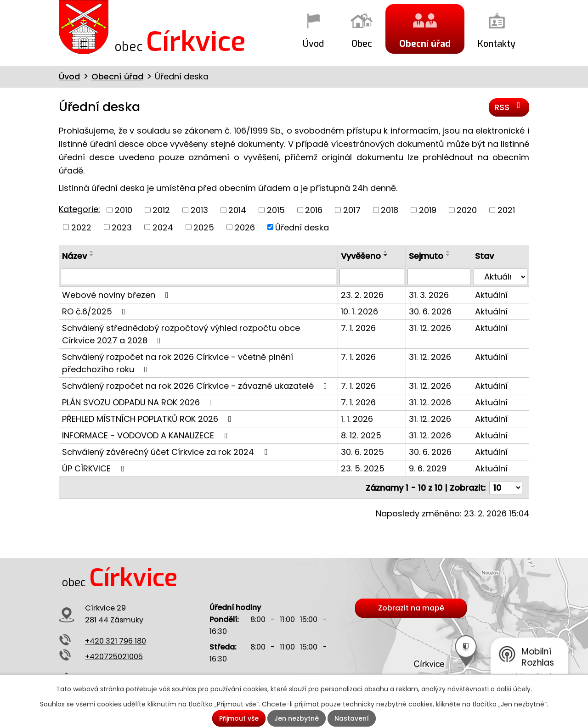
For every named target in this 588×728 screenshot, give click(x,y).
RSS (509, 107)
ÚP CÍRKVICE (95, 468)
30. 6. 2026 (430, 311)
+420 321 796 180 (116, 641)
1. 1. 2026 (357, 419)
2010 (124, 210)
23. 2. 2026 (362, 295)
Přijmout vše (239, 718)
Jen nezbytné (297, 718)
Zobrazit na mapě (411, 608)
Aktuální (491, 295)
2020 (467, 210)
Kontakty (497, 44)
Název (74, 256)
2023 (122, 227)
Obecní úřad (425, 44)
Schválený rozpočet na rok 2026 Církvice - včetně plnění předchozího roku (178, 363)
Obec (362, 44)
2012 (161, 210)
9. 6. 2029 (428, 468)
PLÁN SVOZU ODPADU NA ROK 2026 (139, 402)
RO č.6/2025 (96, 311)
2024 (163, 227)
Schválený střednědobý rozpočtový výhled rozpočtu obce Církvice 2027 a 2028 (181, 334)
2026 (245, 227)
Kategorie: (79, 209)
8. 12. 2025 (361, 435)
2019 (428, 210)
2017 (352, 210)
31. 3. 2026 (429, 295)
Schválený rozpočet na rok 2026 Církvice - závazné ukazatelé (196, 386)
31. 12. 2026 (430, 328)
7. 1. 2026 (358, 328)
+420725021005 (114, 657)
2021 (506, 210)
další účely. (514, 689)
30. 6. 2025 (362, 452)
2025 (204, 227)
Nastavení (352, 718)
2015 (276, 210)
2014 (237, 210)
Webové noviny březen (117, 295)
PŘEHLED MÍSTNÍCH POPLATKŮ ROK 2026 (149, 419)
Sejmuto (426, 256)
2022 (81, 227)
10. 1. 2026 (359, 311)
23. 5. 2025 (363, 468)
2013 (199, 210)
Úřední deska (302, 227)
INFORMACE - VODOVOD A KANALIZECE (147, 435)
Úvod (313, 44)
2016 (314, 210)
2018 (390, 210)
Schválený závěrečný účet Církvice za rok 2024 (167, 452)
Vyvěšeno (361, 256)
